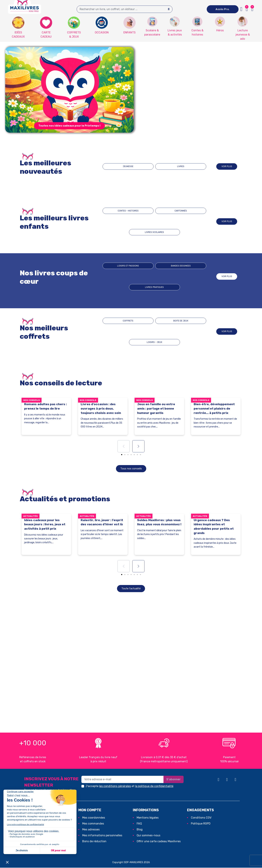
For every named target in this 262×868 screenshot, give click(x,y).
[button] (252, 9)
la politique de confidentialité (154, 786)
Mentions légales (148, 818)
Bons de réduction (94, 842)
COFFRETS (123, 331)
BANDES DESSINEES (154, 276)
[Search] (169, 9)
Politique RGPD (201, 824)
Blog (140, 830)
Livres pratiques (185, 276)
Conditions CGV (201, 818)
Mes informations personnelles (102, 836)
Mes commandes (93, 824)
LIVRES (170, 166)
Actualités (31, 516)
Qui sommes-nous (148, 836)
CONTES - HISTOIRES (123, 221)
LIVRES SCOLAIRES (185, 221)
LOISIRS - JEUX (185, 331)
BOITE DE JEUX (154, 331)
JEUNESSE (139, 166)
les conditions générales (115, 786)
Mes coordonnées (94, 818)
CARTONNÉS (154, 221)
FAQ (139, 824)
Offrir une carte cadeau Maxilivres (159, 842)
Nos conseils (32, 400)
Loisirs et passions (124, 276)
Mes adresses (91, 830)
